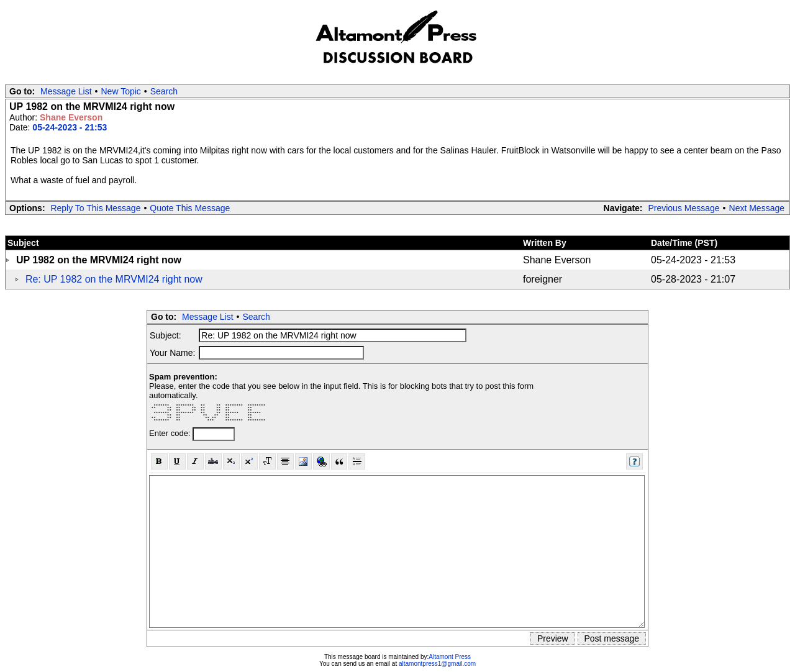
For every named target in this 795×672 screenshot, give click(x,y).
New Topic (121, 91)
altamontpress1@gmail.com (437, 664)
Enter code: (171, 433)
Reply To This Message (95, 208)
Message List (66, 91)
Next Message (757, 208)
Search (164, 91)
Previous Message (684, 208)
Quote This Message (190, 208)
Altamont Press (450, 657)
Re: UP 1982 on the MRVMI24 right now (114, 279)
